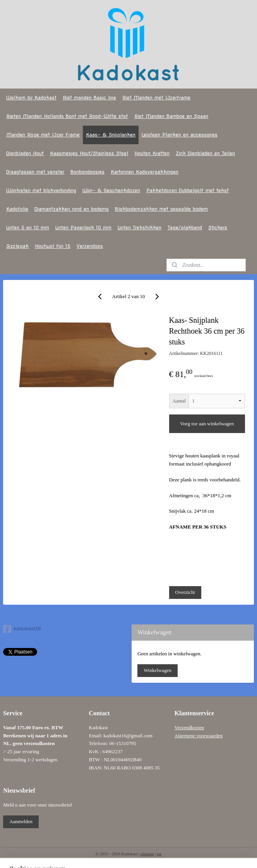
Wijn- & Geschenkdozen (111, 190)
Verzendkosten (189, 727)
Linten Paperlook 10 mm (83, 228)
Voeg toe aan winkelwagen (207, 424)
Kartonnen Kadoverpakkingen (145, 172)
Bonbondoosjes (87, 172)
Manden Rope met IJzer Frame (43, 135)
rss (159, 854)
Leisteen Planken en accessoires (180, 135)
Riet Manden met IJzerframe (156, 98)
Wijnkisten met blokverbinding (41, 190)
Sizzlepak (17, 246)
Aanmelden (21, 821)
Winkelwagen (158, 670)
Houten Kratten (152, 153)
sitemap (147, 854)
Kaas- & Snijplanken (111, 135)
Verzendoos (90, 246)
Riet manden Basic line (89, 98)
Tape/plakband (185, 228)
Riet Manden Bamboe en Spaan (171, 116)
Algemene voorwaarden (199, 736)
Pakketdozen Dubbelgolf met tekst (188, 190)
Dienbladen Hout (25, 153)
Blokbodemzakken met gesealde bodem (161, 209)
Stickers (218, 228)
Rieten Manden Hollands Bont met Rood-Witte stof (67, 116)
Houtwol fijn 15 (53, 246)
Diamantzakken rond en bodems (72, 209)
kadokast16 (22, 629)
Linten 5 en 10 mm (28, 228)
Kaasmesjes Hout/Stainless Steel (89, 153)
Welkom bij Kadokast (31, 98)
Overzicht (185, 593)
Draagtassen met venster (35, 172)
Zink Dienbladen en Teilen (205, 153)
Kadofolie (17, 209)
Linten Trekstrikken (140, 228)
